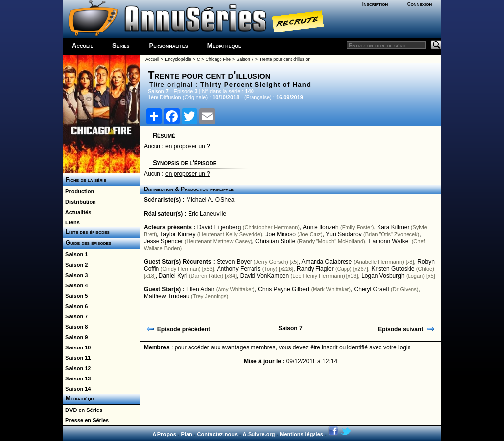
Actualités (77, 212)
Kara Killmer (393, 227)
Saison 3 (75, 275)
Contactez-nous (218, 434)
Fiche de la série (84, 180)
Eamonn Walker (389, 241)
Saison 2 (75, 265)
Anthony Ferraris (239, 269)
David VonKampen (265, 276)
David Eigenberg (219, 227)
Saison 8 (75, 327)
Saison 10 (77, 347)
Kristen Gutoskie (393, 269)
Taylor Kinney (178, 234)
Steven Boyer (234, 262)
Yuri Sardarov (344, 234)
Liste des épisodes (86, 232)
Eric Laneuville (207, 214)
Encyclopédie (178, 59)
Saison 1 (75, 254)
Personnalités (169, 46)
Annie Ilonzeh (321, 227)
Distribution (79, 202)
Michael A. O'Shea (210, 200)
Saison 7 (75, 316)
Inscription (375, 4)
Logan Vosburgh (383, 276)
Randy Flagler (315, 269)
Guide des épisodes (87, 243)
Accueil (82, 46)
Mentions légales (301, 434)
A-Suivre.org (258, 434)
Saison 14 (77, 389)
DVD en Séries (82, 410)
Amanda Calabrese (327, 262)
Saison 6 (75, 306)
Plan (187, 434)
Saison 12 (77, 368)
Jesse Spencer (163, 241)
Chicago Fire (218, 59)
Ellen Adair (200, 289)
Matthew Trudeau (167, 296)
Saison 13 (77, 378)
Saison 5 (75, 296)
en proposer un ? (188, 146)
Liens (71, 222)
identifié (358, 347)
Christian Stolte (275, 241)
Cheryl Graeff (372, 289)
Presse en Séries (86, 420)
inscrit (330, 347)
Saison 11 (77, 358)
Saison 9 (75, 337)
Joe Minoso (281, 234)
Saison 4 (75, 285)
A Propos (164, 434)
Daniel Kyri (173, 276)
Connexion (420, 4)
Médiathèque (224, 46)
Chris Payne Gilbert (283, 289)
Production (78, 191)
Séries (121, 46)
